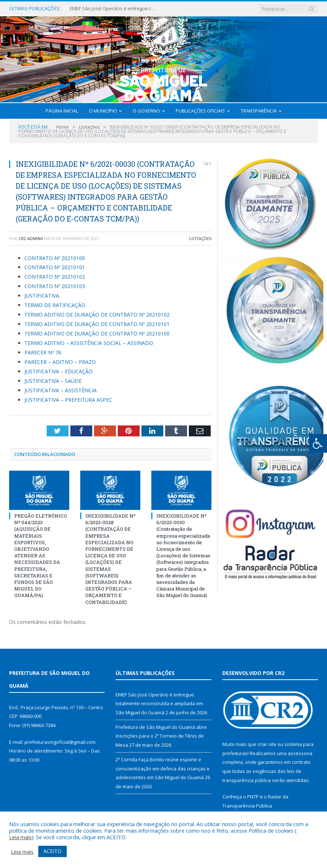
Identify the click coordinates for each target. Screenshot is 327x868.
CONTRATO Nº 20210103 (55, 286)
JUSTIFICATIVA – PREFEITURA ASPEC (68, 400)
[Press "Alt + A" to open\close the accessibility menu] (318, 443)
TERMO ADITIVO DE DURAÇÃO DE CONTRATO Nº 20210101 (97, 324)
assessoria (300, 753)
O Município (103, 111)
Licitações (200, 238)
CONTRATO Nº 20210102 (55, 277)
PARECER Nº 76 (43, 352)
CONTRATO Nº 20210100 (55, 258)
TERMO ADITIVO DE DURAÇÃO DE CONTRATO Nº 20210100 (97, 333)
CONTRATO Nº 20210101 (55, 267)
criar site (267, 744)
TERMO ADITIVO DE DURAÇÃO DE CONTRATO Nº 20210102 (97, 315)
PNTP (253, 797)
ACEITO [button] (52, 851)
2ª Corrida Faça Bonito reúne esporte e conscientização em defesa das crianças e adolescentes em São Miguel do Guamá (163, 768)
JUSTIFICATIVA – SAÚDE (53, 381)
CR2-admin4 (31, 238)
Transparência (259, 111)
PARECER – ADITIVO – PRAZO (60, 362)
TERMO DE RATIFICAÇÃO (55, 305)
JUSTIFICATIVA (42, 296)
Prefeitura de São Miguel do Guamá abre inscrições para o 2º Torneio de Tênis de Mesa (161, 736)
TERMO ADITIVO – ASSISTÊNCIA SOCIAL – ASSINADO (89, 343)
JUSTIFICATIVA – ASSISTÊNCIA (61, 390)
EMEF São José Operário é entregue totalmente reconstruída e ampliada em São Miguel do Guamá (113, 9)
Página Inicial (62, 111)
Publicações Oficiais (200, 111)
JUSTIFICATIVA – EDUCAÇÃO (59, 371)
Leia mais (20, 837)
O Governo (146, 111)
